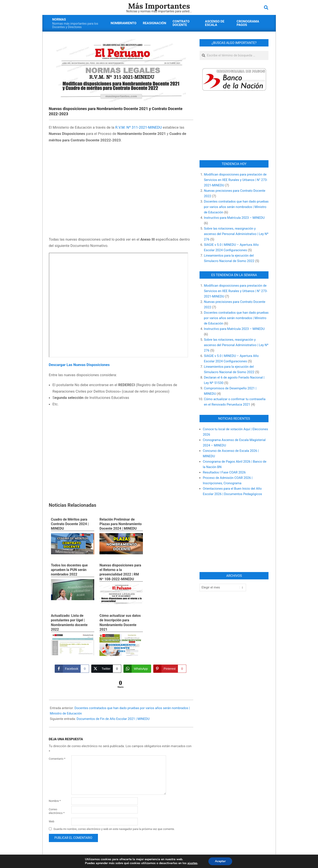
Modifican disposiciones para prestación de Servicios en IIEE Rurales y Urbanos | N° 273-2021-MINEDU (236, 180)
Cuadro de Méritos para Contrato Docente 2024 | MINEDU (70, 524)
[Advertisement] (121, 190)
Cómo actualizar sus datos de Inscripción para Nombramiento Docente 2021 (120, 623)
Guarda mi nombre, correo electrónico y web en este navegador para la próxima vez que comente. (114, 829)
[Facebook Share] (72, 669)
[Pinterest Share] (170, 669)
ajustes (192, 863)
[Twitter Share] (106, 669)
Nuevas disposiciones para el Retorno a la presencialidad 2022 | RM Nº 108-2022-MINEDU (120, 572)
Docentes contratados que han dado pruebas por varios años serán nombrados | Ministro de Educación (236, 207)
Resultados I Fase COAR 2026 (224, 472)
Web (52, 821)
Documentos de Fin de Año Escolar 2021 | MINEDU (113, 719)
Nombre (55, 801)
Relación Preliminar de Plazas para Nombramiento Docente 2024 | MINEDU (121, 524)
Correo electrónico (57, 811)
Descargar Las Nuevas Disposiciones (79, 365)
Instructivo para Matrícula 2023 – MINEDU (234, 218)
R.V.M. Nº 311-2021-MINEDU (139, 127)
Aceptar (220, 861)
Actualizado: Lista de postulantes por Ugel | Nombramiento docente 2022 (69, 623)
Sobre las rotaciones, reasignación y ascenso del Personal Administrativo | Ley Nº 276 (236, 234)
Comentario (57, 759)
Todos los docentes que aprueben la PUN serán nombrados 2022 (69, 570)
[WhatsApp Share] (137, 669)
